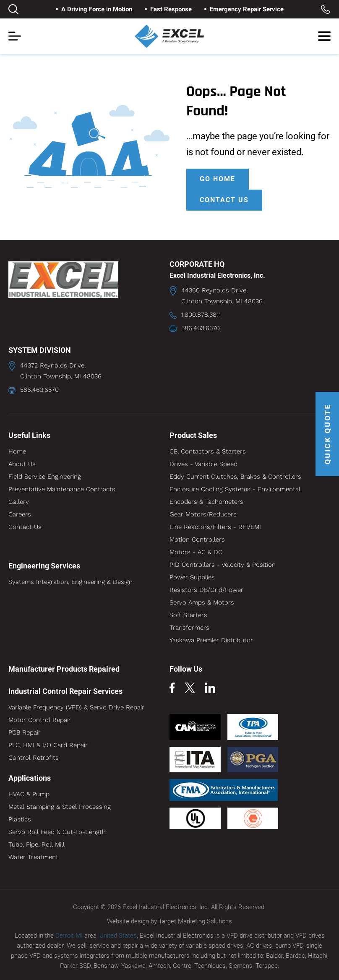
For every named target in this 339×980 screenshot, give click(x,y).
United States (118, 936)
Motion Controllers (197, 540)
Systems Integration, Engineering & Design (70, 582)
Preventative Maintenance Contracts (62, 489)
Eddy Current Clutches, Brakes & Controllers (235, 477)
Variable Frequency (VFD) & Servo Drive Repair (76, 707)
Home (17, 451)
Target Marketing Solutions (195, 921)
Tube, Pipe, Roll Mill (37, 844)
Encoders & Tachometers (206, 502)
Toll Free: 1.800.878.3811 (326, 9)
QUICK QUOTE (327, 434)
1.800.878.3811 (201, 315)
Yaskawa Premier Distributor (211, 640)
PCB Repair (25, 732)
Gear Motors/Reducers (203, 514)
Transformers (189, 628)
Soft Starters (188, 615)
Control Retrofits (34, 758)
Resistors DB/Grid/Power (206, 590)
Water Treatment (33, 857)
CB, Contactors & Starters (208, 451)
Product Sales (193, 435)
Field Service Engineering (45, 477)
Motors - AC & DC (196, 552)
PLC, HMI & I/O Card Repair (48, 745)
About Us (22, 464)
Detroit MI (69, 936)
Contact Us (25, 527)
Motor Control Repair (40, 720)
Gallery (19, 502)
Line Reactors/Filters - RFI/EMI (215, 527)
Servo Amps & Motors (202, 602)
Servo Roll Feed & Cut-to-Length (57, 832)
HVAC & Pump (29, 794)
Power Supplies (192, 577)
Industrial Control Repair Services (65, 691)
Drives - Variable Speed (203, 464)
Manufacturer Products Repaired (64, 669)
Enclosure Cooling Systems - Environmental (235, 489)
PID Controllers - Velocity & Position (223, 565)
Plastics (20, 819)
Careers (20, 514)
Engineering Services (44, 566)
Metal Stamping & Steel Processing (60, 807)
